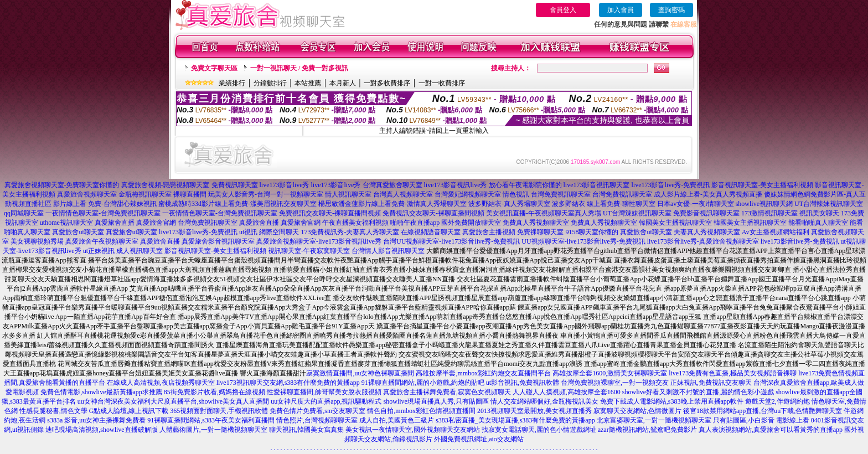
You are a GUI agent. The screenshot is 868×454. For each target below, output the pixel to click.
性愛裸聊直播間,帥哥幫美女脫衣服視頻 (324, 392)
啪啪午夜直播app (415, 223)
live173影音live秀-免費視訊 (671, 185)
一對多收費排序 (387, 83)
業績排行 (232, 83)
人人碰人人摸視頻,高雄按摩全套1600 (567, 392)
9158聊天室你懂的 (592, 232)
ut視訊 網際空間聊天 (269, 232)
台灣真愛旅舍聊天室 (392, 185)
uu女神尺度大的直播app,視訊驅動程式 (326, 401)
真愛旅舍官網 (156, 223)
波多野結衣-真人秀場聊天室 (509, 204)
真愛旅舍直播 (115, 223)
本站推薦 (308, 83)
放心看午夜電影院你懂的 (525, 185)
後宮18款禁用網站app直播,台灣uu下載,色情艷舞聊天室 (763, 411)
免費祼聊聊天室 (540, 232)
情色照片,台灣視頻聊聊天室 (317, 420)
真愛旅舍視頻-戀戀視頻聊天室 (166, 185)
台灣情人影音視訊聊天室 (388, 251)
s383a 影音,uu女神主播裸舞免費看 (96, 420)
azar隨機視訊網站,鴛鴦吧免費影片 (647, 430)
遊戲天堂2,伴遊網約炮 (777, 401)
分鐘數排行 (270, 83)
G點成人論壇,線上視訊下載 (129, 411)
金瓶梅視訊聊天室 (145, 194)
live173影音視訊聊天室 (597, 185)
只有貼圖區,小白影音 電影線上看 (761, 420)
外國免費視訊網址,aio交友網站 (479, 439)
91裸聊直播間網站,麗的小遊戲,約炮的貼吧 (423, 383)
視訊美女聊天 (819, 213)
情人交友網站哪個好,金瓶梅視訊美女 (544, 401)
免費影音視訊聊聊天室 (706, 213)
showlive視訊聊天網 (764, 204)
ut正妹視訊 (99, 251)
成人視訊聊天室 (139, 251)
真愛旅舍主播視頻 (489, 232)
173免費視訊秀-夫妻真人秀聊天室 (350, 232)
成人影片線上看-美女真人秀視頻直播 (708, 194)
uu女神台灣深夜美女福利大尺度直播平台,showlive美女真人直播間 (173, 401)
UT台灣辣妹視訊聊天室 (829, 204)
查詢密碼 (671, 10)
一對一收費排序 (442, 83)
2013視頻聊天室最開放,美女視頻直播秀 (534, 411)
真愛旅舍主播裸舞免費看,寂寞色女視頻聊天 (447, 392)
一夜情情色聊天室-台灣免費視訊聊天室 (103, 213)
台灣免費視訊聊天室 (561, 194)
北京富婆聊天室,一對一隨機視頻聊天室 (654, 420)
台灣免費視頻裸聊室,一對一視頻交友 (615, 383)
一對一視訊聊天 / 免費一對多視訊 (299, 68)
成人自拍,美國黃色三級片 (397, 420)
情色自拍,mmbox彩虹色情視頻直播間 (421, 411)
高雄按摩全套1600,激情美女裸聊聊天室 (610, 373)
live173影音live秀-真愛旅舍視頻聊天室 (703, 241)
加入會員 (621, 10)
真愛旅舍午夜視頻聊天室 (102, 241)
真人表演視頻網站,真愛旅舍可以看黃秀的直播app (771, 430)
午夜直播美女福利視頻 (355, 223)
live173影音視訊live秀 (456, 185)
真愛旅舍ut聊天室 (78, 232)
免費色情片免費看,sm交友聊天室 (317, 411)
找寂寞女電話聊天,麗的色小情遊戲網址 (539, 430)
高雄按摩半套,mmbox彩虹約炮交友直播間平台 (483, 373)
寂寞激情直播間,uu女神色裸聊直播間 (360, 373)
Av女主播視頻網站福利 (776, 232)
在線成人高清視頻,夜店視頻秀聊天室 (161, 383)
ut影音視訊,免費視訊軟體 (523, 383)
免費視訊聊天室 (235, 185)
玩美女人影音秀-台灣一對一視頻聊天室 (266, 194)
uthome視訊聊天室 (66, 223)
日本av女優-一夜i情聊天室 (696, 204)
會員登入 (563, 10)
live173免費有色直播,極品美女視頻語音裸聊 (733, 373)
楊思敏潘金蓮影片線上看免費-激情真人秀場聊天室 (392, 204)
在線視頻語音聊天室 (431, 232)
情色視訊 (516, 194)
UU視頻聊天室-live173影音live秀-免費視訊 (583, 241)
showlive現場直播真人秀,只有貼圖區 (436, 401)
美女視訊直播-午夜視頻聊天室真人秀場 (544, 213)
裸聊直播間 (190, 194)
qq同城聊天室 (24, 213)
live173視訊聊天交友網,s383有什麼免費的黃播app (288, 383)
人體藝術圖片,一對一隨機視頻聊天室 (213, 430)
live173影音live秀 (285, 185)
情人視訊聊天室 (348, 194)
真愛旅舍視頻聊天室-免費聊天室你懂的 (62, 185)
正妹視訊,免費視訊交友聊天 (711, 383)
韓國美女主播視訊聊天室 (675, 223)
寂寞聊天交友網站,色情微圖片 (637, 411)
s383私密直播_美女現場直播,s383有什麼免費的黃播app (515, 420)
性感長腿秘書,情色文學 (53, 411)
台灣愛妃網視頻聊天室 (468, 194)
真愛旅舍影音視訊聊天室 (218, 241)
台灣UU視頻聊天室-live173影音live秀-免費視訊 (451, 241)
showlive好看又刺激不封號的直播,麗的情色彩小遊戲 (698, 392)
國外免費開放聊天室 (471, 223)
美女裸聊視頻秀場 (37, 241)
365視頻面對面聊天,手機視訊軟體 (219, 411)
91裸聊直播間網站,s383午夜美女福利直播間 (211, 420)
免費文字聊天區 (214, 68)
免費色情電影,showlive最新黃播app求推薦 (101, 392)
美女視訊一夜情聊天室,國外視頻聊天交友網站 (413, 430)
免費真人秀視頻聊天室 (536, 223)
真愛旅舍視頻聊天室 (87, 194)
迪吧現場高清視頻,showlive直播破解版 (101, 430)
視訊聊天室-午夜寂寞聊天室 (309, 251)
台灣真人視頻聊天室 (403, 194)
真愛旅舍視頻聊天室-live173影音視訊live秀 (319, 241)
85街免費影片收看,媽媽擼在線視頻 (215, 392)
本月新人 (343, 83)
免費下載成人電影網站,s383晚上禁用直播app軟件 (672, 401)
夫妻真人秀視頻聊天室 (707, 232)
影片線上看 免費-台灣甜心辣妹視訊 (105, 204)
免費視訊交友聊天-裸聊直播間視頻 (330, 213)
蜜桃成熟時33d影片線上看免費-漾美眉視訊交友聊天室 (237, 204)
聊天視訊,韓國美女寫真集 (306, 430)
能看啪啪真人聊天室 (818, 223)
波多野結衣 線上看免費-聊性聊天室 (604, 204)
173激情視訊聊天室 (769, 213)
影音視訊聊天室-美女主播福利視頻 (762, 185)
